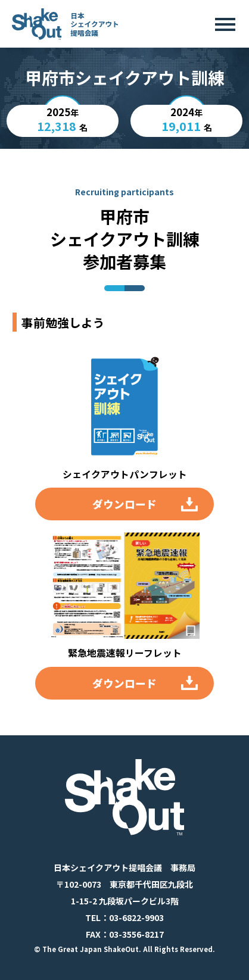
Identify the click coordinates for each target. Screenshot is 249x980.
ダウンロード (125, 504)
